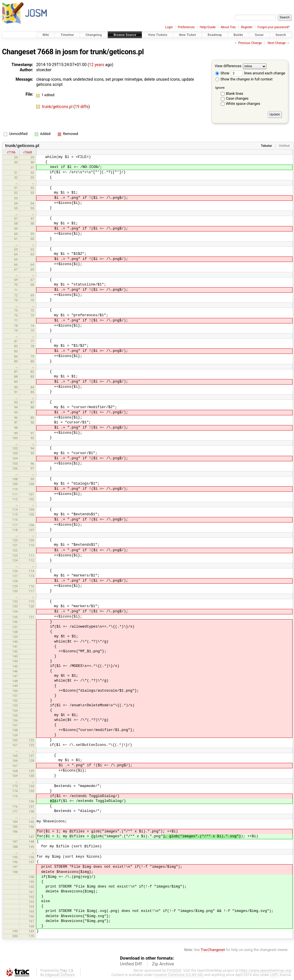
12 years (97, 65)
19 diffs (82, 107)
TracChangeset (213, 950)
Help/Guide (208, 27)
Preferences (186, 27)
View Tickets (157, 35)
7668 (45, 52)
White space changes (243, 104)
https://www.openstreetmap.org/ (266, 970)
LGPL (274, 975)
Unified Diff (131, 964)
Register (247, 27)
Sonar (259, 35)
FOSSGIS (174, 970)
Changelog (94, 35)
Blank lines (235, 93)
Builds (238, 35)
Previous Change (250, 43)
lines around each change (258, 73)
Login (169, 27)
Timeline (67, 35)
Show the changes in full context (244, 79)
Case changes (237, 98)
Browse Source (125, 35)
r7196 (11, 152)
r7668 (28, 152)
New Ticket (188, 35)
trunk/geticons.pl (117, 52)
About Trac (228, 27)
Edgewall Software (60, 975)
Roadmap (215, 35)
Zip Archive (163, 964)
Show (222, 73)
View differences (228, 66)
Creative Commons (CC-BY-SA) (179, 975)
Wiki (46, 35)
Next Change (277, 43)
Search (281, 35)
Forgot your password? (274, 27)
